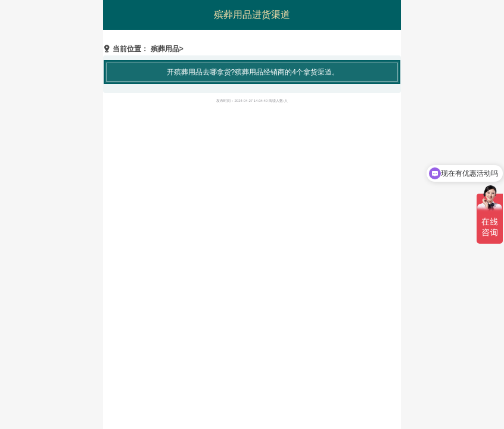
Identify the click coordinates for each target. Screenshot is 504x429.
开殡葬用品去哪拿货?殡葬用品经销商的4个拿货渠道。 (253, 72)
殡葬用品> (167, 49)
